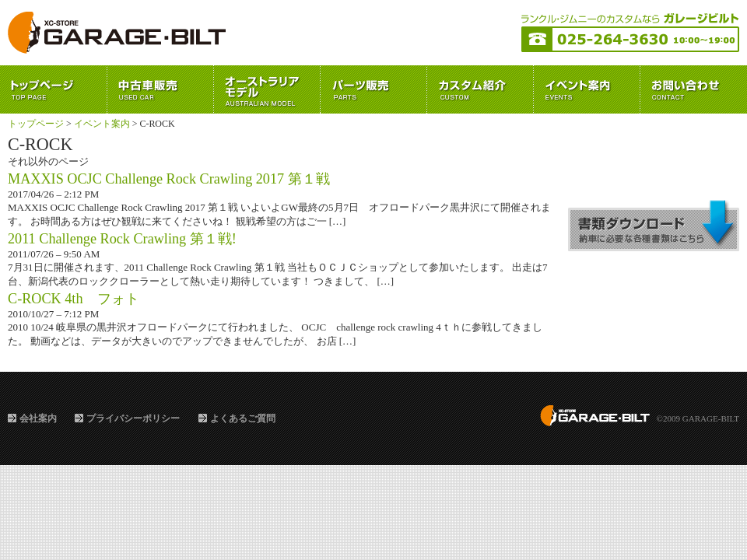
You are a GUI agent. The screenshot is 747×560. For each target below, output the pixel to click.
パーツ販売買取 (374, 89)
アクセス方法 (654, 163)
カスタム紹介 (480, 89)
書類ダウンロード (654, 226)
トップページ (54, 89)
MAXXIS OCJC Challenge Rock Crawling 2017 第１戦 (169, 179)
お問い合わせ (694, 89)
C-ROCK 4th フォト (74, 299)
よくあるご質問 (243, 418)
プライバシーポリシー (133, 418)
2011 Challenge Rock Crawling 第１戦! (122, 239)
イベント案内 (587, 89)
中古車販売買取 (161, 89)
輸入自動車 (267, 89)
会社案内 (38, 418)
